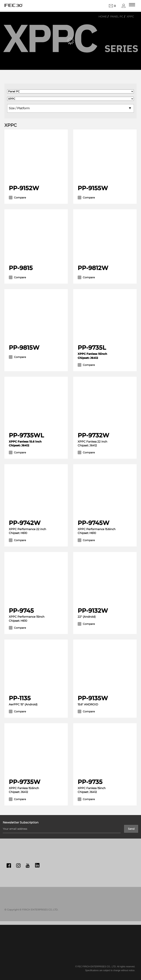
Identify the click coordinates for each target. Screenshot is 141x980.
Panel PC (117, 17)
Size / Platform (19, 108)
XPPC (130, 17)
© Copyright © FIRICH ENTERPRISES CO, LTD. (31, 910)
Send (131, 829)
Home (103, 17)
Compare (17, 198)
